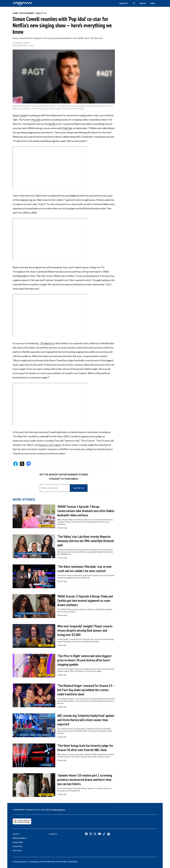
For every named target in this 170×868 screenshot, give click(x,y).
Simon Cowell (20, 115)
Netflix (52, 124)
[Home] (23, 3)
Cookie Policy (17, 846)
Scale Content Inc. (59, 810)
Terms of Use (17, 851)
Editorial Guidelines (20, 838)
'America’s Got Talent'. (50, 445)
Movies (143, 3)
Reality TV (124, 3)
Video (153, 3)
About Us (16, 834)
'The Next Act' (47, 343)
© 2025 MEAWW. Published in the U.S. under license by (33, 810)
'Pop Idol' (36, 120)
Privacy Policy (18, 842)
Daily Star (67, 128)
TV (134, 3)
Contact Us (53, 834)
